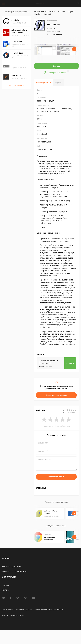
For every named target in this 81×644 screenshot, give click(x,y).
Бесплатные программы (44, 11)
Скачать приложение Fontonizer (49, 362)
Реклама (6, 590)
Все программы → (16, 85)
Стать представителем (56, 395)
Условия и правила (24, 610)
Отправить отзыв (56, 477)
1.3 (51, 28)
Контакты (6, 585)
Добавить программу (11, 567)
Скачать (56, 66)
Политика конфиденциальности (49, 610)
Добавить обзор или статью (14, 571)
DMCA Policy (7, 610)
